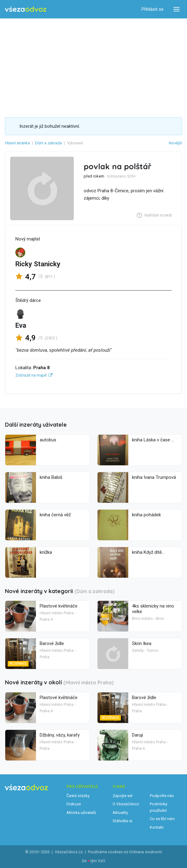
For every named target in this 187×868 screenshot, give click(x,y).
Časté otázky (78, 796)
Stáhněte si (122, 821)
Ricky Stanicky (38, 264)
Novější (175, 143)
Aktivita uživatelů (81, 813)
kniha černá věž (55, 515)
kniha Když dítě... (148, 552)
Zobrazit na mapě (31, 375)
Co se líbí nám (162, 819)
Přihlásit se (153, 9)
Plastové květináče (59, 606)
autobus (48, 440)
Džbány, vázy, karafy (60, 735)
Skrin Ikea (142, 643)
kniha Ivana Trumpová (154, 477)
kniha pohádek (146, 515)
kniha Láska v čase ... (153, 440)
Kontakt (157, 827)
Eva (21, 325)
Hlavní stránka (17, 143)
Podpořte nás (162, 796)
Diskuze (74, 804)
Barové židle (52, 643)
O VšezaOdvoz (126, 804)
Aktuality (120, 813)
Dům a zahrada (48, 143)
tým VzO (98, 861)
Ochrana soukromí (145, 852)
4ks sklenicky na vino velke (153, 609)
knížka (46, 552)
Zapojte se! (123, 796)
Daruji (137, 735)
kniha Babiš (51, 477)
